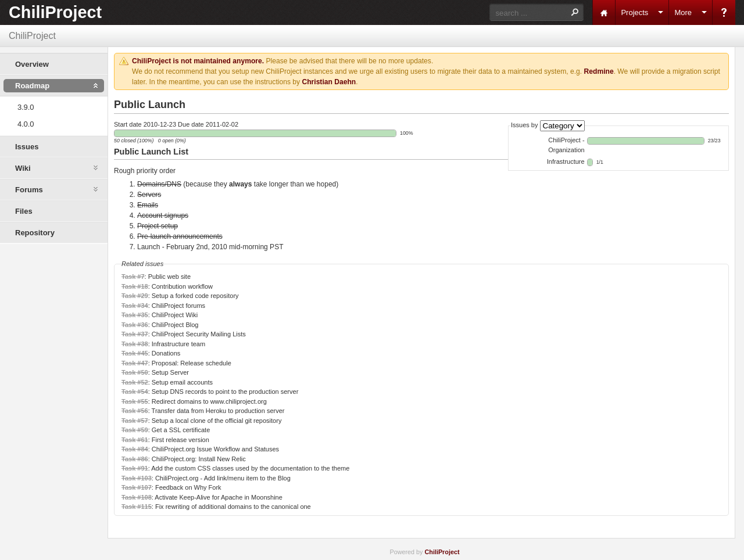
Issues (27, 147)
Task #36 (135, 325)
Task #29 (135, 296)
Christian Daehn (329, 82)
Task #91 (135, 468)
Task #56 (135, 411)
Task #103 (137, 478)
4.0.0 (26, 124)
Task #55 (135, 401)
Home (604, 12)
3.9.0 (26, 107)
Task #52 (135, 382)
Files (24, 211)
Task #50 (135, 372)
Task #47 (135, 363)
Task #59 (135, 430)
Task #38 (135, 344)
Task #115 (137, 507)
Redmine (599, 71)
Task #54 (135, 392)
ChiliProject (55, 12)
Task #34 (135, 306)
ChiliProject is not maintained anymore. (198, 61)
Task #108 (137, 497)
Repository (35, 233)
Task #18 (135, 286)
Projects (634, 12)
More (683, 12)
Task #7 (133, 277)
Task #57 (135, 421)
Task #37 (135, 334)
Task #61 (135, 440)
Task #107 (137, 487)
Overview (32, 64)
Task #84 (135, 449)
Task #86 (135, 459)
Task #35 (135, 315)
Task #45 (135, 353)
